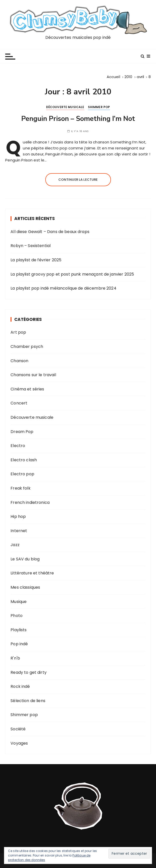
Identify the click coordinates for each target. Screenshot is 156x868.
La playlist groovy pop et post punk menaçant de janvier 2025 (72, 274)
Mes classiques (25, 587)
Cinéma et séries (27, 389)
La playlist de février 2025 (36, 260)
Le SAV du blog (25, 559)
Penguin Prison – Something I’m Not (78, 119)
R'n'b (15, 658)
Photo (17, 616)
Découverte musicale (65, 107)
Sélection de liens (28, 701)
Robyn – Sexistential (31, 246)
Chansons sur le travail (33, 375)
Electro (18, 446)
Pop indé (19, 644)
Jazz (15, 545)
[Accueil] (113, 77)
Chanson (19, 361)
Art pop (18, 332)
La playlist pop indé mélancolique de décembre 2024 (63, 288)
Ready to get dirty (29, 672)
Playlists (19, 630)
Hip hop (18, 516)
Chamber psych (27, 347)
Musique (19, 602)
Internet (19, 531)
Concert (19, 403)
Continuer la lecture (78, 180)
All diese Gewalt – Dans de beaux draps (50, 232)
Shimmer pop (99, 107)
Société (18, 729)
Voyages (19, 743)
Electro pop (22, 474)
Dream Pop (22, 432)
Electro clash (24, 460)
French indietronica (30, 502)
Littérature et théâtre (32, 573)
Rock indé (20, 686)
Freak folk (21, 488)
